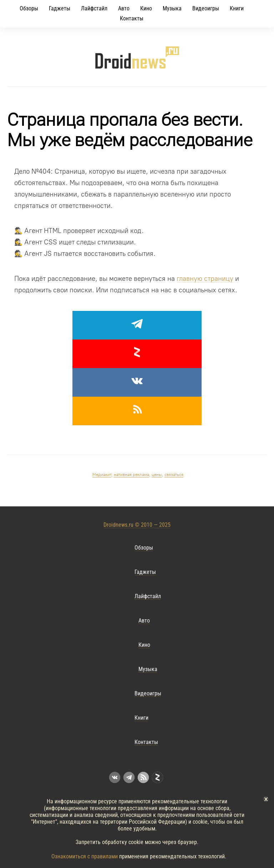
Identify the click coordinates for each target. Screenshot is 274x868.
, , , (138, 475)
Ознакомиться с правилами (85, 856)
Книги (237, 8)
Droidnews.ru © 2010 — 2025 (137, 525)
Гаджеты (60, 8)
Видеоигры (206, 8)
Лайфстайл (94, 8)
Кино (146, 8)
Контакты (132, 18)
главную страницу (205, 279)
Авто (124, 8)
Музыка (172, 8)
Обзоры (29, 8)
